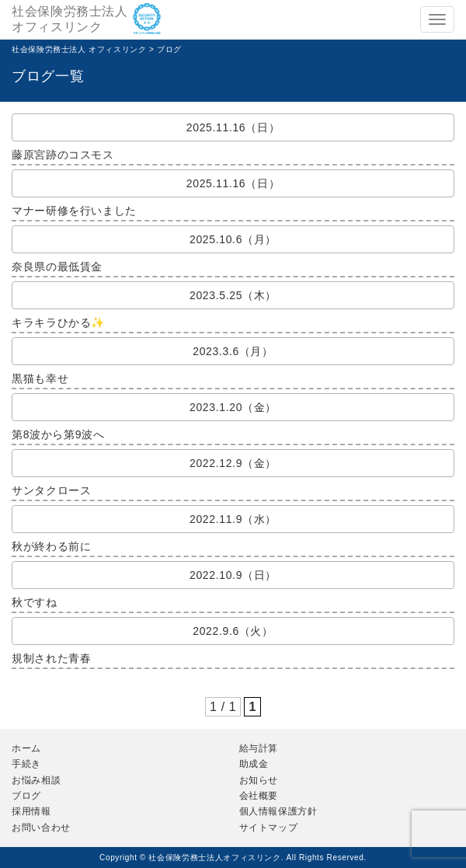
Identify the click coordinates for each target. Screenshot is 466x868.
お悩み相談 (36, 780)
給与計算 (259, 748)
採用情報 (31, 811)
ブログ (26, 796)
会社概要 (259, 796)
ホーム (26, 748)
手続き (26, 764)
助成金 (254, 764)
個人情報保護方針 (278, 811)
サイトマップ (269, 828)
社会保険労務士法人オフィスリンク (70, 19)
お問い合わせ (41, 828)
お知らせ (259, 780)
